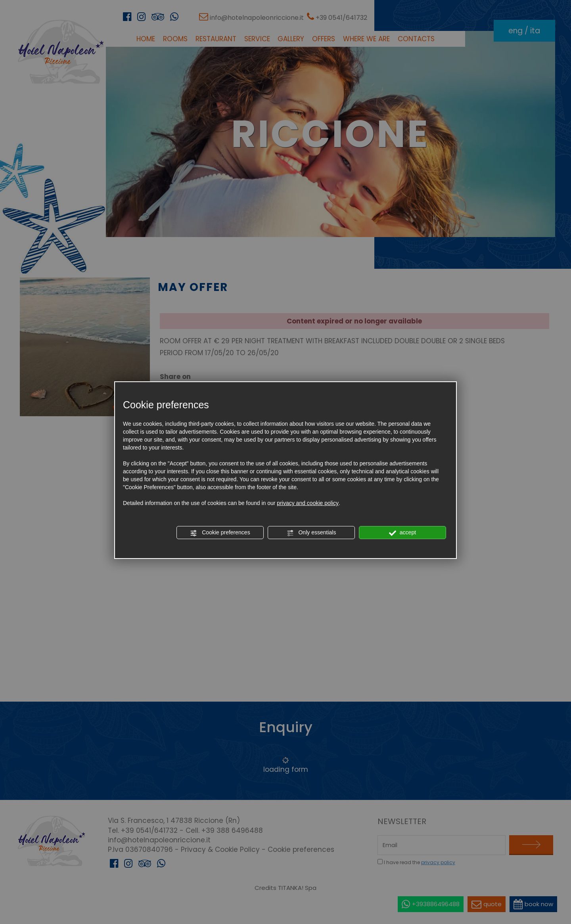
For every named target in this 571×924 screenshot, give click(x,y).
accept (402, 533)
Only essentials (311, 533)
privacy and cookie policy (308, 503)
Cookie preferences (220, 533)
